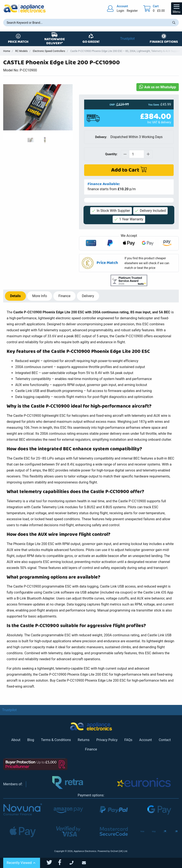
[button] (129, 263)
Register (132, 11)
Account (145, 740)
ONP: (113, 105)
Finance (91, 749)
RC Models (21, 51)
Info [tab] (40, 296)
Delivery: (101, 137)
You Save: (154, 105)
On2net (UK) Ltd (119, 851)
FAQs (128, 740)
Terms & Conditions (56, 740)
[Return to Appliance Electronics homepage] (25, 8)
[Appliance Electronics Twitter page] (52, 862)
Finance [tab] (64, 296)
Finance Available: (104, 184)
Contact (165, 740)
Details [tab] (15, 296)
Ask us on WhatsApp (158, 87)
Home (7, 51)
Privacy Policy (107, 740)
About (16, 740)
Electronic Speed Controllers (49, 51)
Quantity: (111, 154)
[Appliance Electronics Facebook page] (62, 862)
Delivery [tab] (88, 296)
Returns (84, 740)
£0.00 (161, 11)
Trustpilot (127, 39)
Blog (31, 740)
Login (120, 11)
